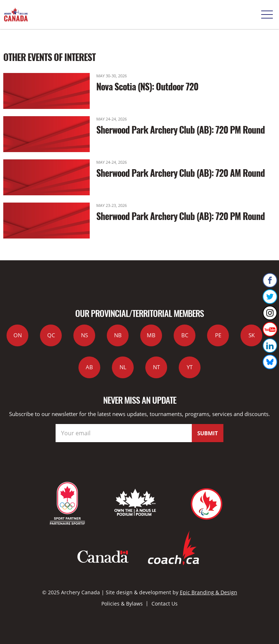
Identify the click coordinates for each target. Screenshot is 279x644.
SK (252, 335)
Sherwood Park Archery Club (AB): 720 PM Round (181, 129)
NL (123, 367)
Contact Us (165, 604)
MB (151, 335)
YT (190, 367)
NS (84, 335)
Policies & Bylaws (122, 604)
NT (156, 367)
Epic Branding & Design (209, 592)
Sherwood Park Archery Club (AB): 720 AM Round (181, 173)
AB (89, 367)
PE (218, 335)
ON (18, 335)
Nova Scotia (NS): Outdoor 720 (147, 86)
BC (185, 335)
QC (51, 335)
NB (118, 335)
